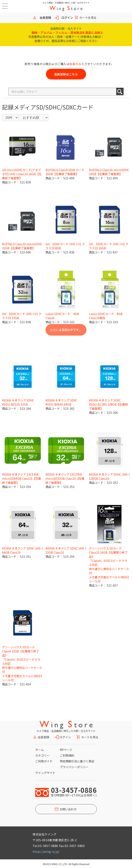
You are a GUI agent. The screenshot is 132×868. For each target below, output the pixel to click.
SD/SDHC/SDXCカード (65, 107)
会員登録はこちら (66, 74)
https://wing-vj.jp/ (46, 852)
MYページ (66, 750)
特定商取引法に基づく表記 (77, 761)
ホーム (40, 750)
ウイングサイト (45, 773)
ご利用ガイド (44, 761)
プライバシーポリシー (74, 767)
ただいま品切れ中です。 (66, 330)
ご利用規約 (67, 755)
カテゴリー (42, 755)
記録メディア (19, 107)
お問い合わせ (68, 809)
